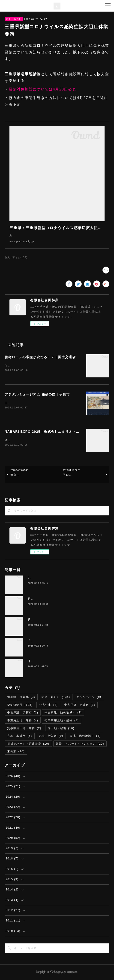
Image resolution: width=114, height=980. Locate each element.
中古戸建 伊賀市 (23, 713)
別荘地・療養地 (21, 698)
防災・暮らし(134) (16, 257)
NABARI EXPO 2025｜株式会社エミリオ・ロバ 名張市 (51, 432)
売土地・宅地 (61, 729)
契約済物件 (20, 706)
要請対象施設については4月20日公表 (42, 89)
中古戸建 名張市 (80, 706)
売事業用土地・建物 (62, 721)
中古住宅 (48, 706)
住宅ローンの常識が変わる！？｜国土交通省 (40, 357)
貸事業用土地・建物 (24, 729)
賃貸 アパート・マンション (80, 745)
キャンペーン (89, 698)
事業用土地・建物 (23, 721)
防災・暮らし (14, 19)
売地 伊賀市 (51, 737)
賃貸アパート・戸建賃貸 (28, 745)
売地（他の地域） (85, 737)
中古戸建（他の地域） (63, 713)
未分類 (16, 752)
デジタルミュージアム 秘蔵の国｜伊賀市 (37, 395)
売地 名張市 (19, 737)
